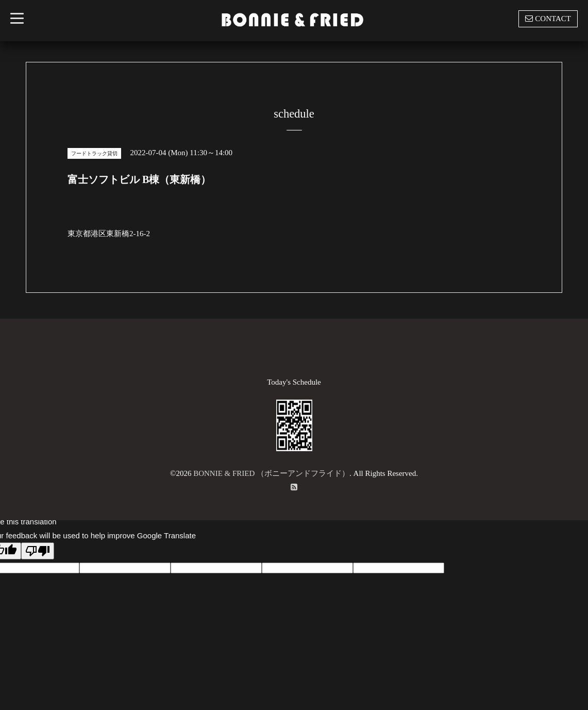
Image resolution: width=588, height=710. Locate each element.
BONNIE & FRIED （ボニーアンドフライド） (271, 473)
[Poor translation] (38, 551)
